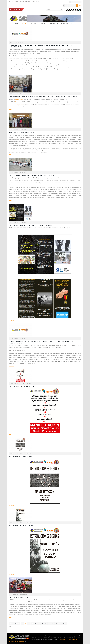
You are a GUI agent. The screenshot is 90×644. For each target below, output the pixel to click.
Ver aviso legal (22, 641)
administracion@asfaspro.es (65, 639)
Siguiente (58, 624)
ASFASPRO (25, 24)
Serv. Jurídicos (54, 24)
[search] (54, 9)
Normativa (44, 24)
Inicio (17, 24)
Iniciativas (34, 24)
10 (53, 624)
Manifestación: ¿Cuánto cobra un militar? (22, 386)
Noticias (23, 94)
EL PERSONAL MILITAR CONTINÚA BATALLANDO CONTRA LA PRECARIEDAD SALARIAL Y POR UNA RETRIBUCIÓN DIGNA (40, 46)
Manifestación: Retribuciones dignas (20, 457)
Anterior (17, 624)
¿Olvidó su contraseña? (25, 2)
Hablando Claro (25, 130)
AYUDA (73, 24)
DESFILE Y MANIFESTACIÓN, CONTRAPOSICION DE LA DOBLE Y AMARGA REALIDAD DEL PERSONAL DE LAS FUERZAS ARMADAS (42, 342)
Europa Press (20, 105)
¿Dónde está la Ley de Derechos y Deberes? (22, 133)
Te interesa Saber (26, 383)
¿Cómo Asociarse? (36, 2)
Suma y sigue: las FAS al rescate (19, 597)
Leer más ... (11, 72)
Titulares (24, 42)
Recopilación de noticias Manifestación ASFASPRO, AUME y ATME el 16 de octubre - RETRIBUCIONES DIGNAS (43, 97)
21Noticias (18, 102)
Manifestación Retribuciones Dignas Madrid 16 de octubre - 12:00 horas (31, 225)
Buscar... (46, 8)
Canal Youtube (15, 2)
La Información (19, 99)
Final (64, 624)
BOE (10, 2)
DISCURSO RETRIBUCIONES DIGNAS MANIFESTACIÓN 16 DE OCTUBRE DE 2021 (33, 175)
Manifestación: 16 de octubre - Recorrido (21, 526)
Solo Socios (64, 24)
